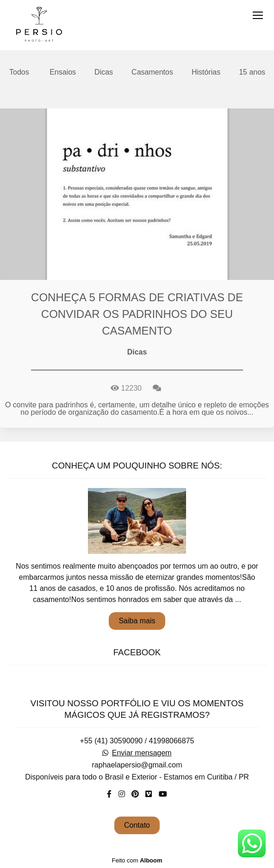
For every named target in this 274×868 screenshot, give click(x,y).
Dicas (104, 72)
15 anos (252, 72)
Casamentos (152, 72)
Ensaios (63, 72)
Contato (137, 825)
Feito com (137, 860)
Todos (19, 72)
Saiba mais (137, 621)
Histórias (206, 72)
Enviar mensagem (142, 753)
